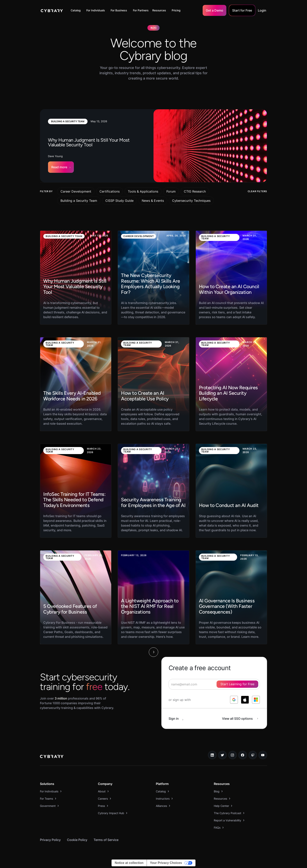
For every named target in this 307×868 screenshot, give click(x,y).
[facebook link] (243, 755)
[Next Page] (153, 652)
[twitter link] (222, 755)
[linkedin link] (212, 755)
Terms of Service (106, 840)
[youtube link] (263, 755)
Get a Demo (214, 10)
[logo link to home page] (52, 757)
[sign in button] (178, 719)
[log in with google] (234, 700)
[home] (52, 10)
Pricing (176, 10)
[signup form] (214, 684)
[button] (77, 10)
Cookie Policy (77, 840)
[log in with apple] (245, 700)
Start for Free (242, 10)
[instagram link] (233, 755)
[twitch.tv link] (253, 755)
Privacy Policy (50, 840)
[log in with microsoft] (256, 700)
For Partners (141, 10)
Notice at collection (129, 863)
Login (262, 10)
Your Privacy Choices (166, 863)
